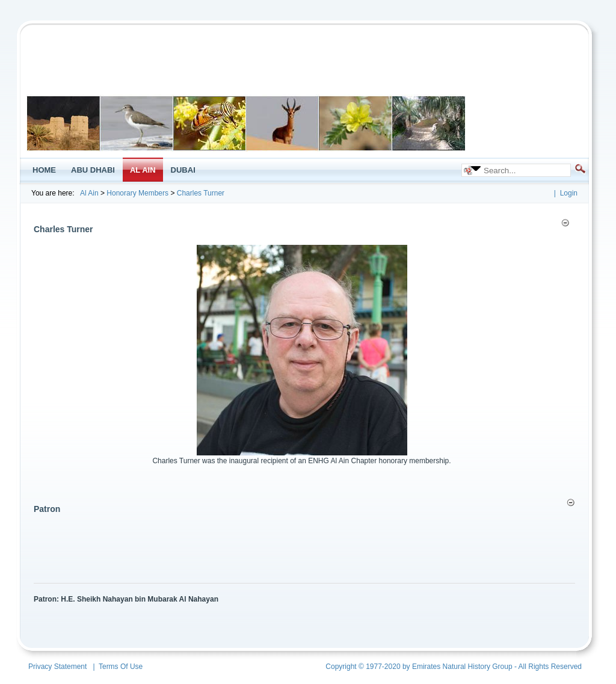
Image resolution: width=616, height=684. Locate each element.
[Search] (523, 170)
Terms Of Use (121, 667)
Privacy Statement (57, 667)
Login (569, 193)
